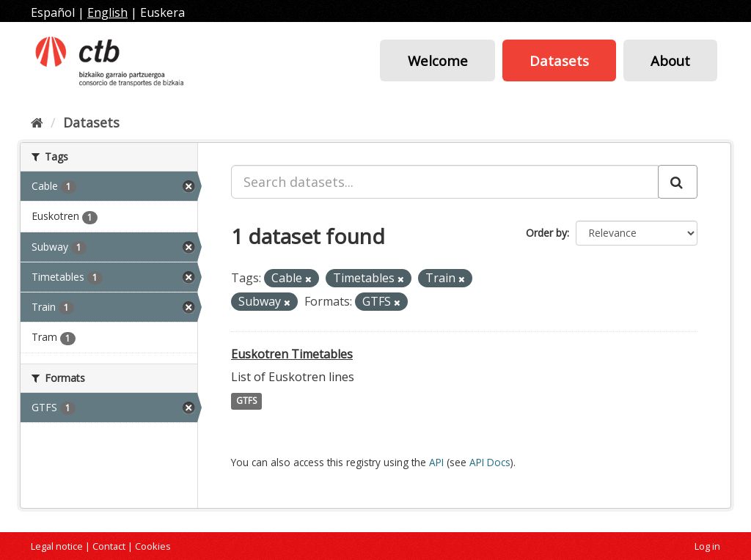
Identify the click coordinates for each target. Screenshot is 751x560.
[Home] (37, 122)
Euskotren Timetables (292, 354)
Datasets (559, 60)
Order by (546, 233)
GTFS (246, 401)
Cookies (153, 546)
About (670, 60)
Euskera (162, 12)
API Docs (490, 462)
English (107, 12)
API (436, 462)
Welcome (438, 60)
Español (53, 12)
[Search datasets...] (445, 182)
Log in (707, 546)
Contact (109, 546)
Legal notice (57, 546)
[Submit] (678, 182)
